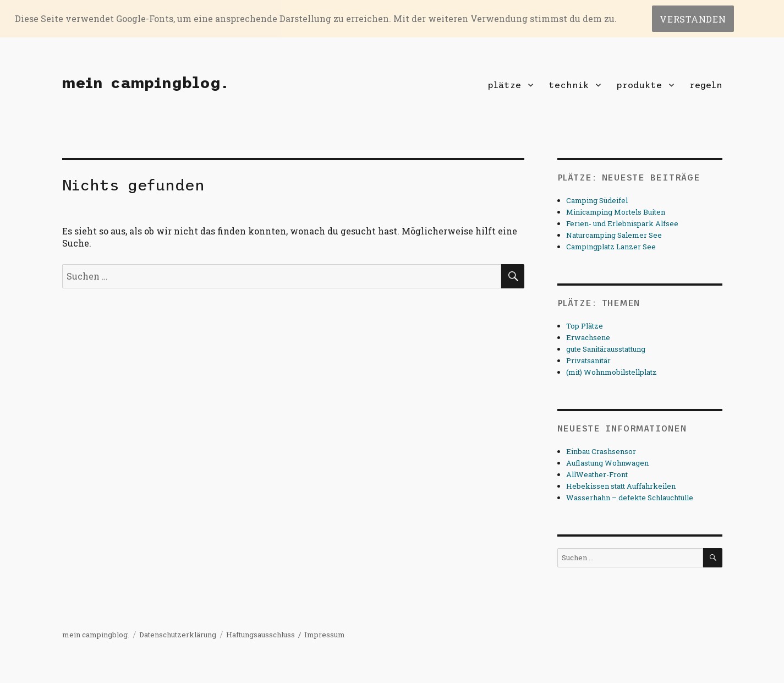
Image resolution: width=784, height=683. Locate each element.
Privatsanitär (588, 360)
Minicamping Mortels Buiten (616, 212)
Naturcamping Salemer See (614, 235)
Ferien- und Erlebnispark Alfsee (622, 223)
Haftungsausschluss (261, 635)
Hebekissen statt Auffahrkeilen (621, 486)
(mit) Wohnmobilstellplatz (612, 372)
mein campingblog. (145, 83)
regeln (706, 85)
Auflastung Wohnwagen (607, 463)
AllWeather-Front (597, 474)
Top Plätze (585, 326)
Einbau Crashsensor (601, 451)
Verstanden (693, 19)
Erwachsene (588, 337)
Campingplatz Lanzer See (611, 247)
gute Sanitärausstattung (606, 349)
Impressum (325, 635)
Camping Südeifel (597, 200)
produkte (639, 85)
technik (569, 85)
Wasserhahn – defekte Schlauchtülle (630, 498)
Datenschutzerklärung (178, 635)
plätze (504, 85)
